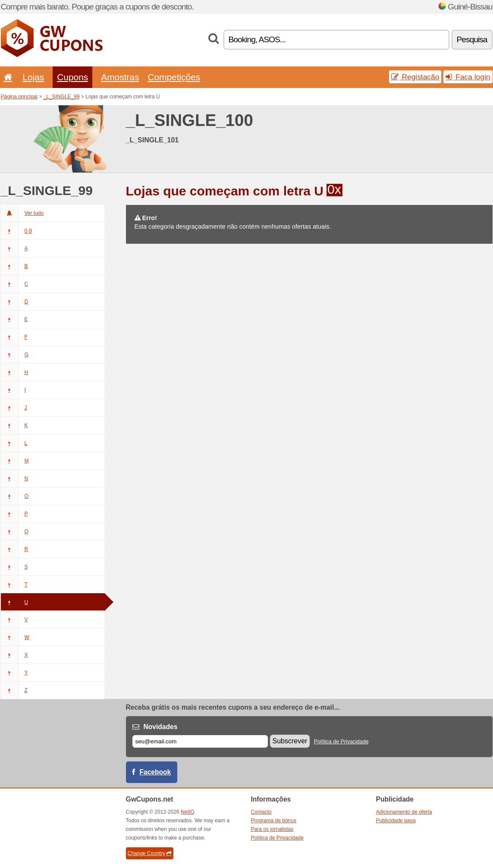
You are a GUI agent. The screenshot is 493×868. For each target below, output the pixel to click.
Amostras (120, 77)
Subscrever (290, 741)
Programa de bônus (274, 821)
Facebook (155, 772)
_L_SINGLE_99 (62, 97)
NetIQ (187, 812)
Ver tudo (22, 213)
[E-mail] (200, 741)
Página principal (19, 97)
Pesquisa (472, 39)
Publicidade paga (396, 821)
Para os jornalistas (272, 829)
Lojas (33, 77)
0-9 (16, 231)
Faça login (468, 77)
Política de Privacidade (341, 742)
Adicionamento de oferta (404, 812)
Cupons (72, 77)
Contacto (261, 812)
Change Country (150, 853)
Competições (174, 77)
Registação (415, 77)
